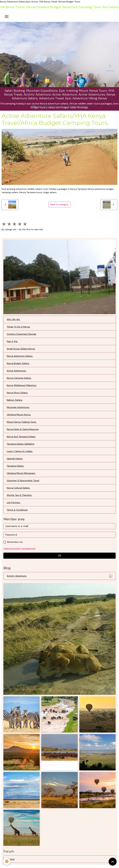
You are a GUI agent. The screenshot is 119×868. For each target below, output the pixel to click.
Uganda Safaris (15, 459)
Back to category (59, 204)
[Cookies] (7, 861)
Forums (11, 859)
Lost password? (28, 548)
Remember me (15, 542)
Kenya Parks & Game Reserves (23, 429)
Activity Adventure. (59, 576)
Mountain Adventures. (18, 407)
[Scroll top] (113, 862)
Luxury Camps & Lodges (20, 451)
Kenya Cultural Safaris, (18, 488)
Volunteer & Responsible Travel (23, 480)
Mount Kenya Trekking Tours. (22, 422)
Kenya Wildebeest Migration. (22, 385)
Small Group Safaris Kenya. (21, 349)
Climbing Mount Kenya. (19, 415)
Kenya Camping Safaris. (19, 378)
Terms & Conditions (17, 510)
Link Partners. (14, 502)
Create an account (12, 548)
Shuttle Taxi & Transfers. (19, 495)
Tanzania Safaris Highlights (21, 444)
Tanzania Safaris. (15, 466)
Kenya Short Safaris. (17, 393)
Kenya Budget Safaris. (18, 363)
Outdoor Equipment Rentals (22, 334)
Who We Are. (14, 319)
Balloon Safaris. (15, 400)
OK (60, 556)
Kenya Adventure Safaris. (20, 356)
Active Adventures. (17, 371)
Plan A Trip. (12, 341)
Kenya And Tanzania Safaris (21, 437)
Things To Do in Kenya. (18, 327)
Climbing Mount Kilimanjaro (21, 473)
